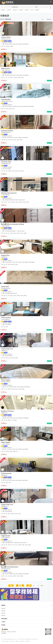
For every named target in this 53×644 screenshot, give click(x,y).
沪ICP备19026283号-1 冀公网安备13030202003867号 (28, 639)
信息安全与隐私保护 (5, 641)
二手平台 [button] (26, 622)
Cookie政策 (12, 641)
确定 (42, 585)
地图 (50, 7)
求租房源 (3, 611)
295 (17, 585)
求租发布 (3, 615)
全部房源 (3, 608)
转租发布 (3, 613)
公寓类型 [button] (9, 10)
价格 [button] (32, 10)
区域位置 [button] (15, 10)
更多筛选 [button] (37, 10)
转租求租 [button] (26, 605)
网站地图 (27, 641)
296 (20, 585)
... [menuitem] (15, 585)
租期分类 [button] (27, 10)
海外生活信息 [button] (26, 619)
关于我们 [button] (26, 625)
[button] (7, 2)
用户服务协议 (22, 641)
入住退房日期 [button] (15, 7)
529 (28, 585)
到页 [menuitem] (39, 585)
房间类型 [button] (21, 10)
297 (23, 585)
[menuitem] (10, 586)
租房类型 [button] (3, 10)
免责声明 (17, 641)
